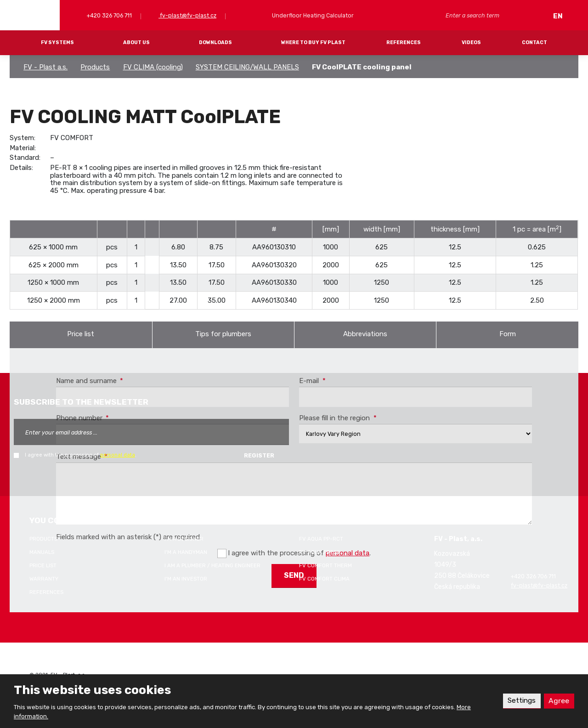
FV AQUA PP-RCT (321, 539)
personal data (118, 455)
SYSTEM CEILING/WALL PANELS (247, 67)
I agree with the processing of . (81, 455)
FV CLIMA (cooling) (153, 67)
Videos (471, 42)
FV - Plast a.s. (45, 67)
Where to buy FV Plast (313, 42)
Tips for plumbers (223, 334)
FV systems (57, 42)
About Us (136, 42)
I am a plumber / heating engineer (212, 565)
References (404, 42)
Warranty (44, 579)
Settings (521, 701)
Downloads (215, 42)
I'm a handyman (186, 552)
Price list (81, 334)
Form (508, 334)
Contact (534, 42)
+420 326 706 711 (109, 15)
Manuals (42, 552)
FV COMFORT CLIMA (324, 579)
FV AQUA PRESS (319, 552)
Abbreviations (365, 334)
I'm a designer (184, 539)
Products (95, 67)
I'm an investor (186, 579)
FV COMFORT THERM (325, 565)
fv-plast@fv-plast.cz (187, 15)
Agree (559, 701)
